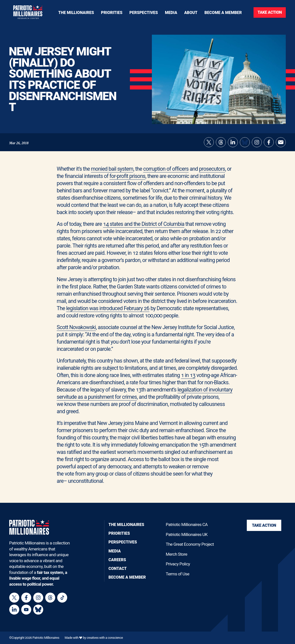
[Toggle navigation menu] (112, 12)
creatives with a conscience (105, 638)
